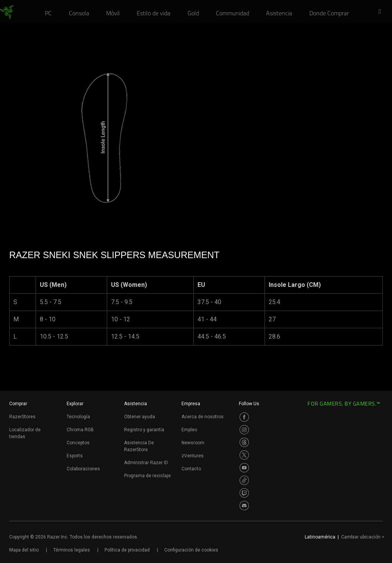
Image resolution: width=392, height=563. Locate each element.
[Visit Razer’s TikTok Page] (244, 480)
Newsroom (193, 443)
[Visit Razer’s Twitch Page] (244, 493)
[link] (7, 12)
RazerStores (22, 417)
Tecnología (78, 417)
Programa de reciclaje (147, 476)
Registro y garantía (144, 430)
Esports (75, 456)
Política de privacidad (127, 550)
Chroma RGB (80, 430)
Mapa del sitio (24, 550)
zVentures (193, 456)
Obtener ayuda (140, 417)
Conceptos (78, 443)
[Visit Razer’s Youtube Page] (244, 468)
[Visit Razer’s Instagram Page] (244, 430)
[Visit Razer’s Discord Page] (244, 506)
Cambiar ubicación (363, 537)
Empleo (189, 430)
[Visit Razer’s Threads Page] (244, 442)
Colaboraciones (83, 469)
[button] (382, 12)
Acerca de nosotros (203, 417)
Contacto (191, 469)
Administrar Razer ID (146, 463)
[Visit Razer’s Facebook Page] (244, 417)
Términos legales (72, 550)
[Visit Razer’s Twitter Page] (244, 455)
